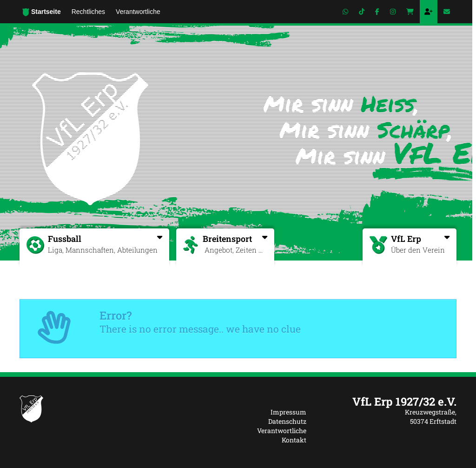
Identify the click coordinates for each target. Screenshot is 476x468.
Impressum (288, 412)
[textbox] (388, 401)
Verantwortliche (282, 431)
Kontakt (294, 440)
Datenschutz (287, 421)
